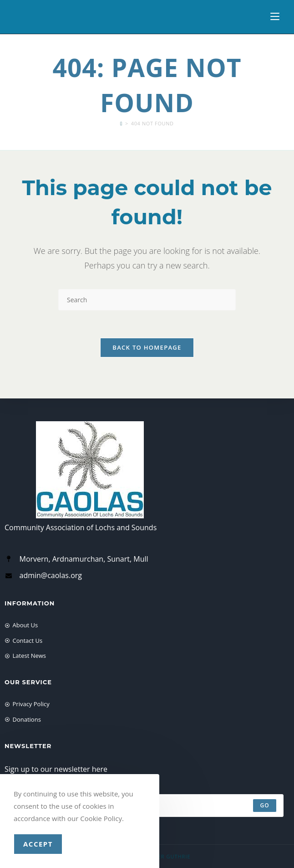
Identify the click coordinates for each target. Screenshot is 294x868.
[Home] (121, 123)
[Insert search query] (147, 300)
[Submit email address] (265, 806)
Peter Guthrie (169, 856)
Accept (38, 844)
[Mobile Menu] (275, 17)
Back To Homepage (147, 347)
